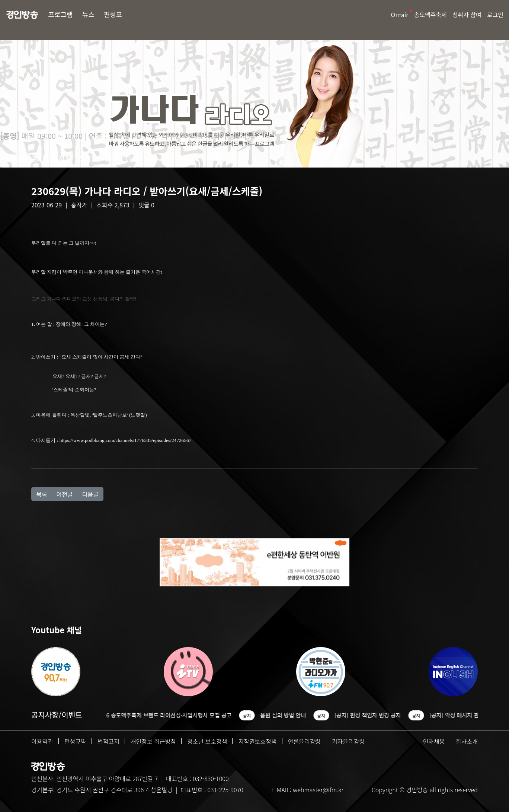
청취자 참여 (467, 15)
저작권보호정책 (257, 741)
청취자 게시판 (51, 158)
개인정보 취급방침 (153, 741)
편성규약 (75, 741)
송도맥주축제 (430, 15)
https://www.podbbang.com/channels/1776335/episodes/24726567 (126, 440)
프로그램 (60, 14)
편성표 (113, 14)
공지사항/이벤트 (57, 715)
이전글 (64, 494)
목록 (41, 494)
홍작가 (79, 205)
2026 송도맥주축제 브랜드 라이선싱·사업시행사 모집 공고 (169, 715)
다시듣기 (138, 158)
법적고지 (108, 741)
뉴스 (88, 14)
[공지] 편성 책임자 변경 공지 (373, 715)
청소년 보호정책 (207, 741)
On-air (400, 15)
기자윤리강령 (348, 741)
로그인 (495, 15)
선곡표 (88, 158)
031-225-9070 (225, 790)
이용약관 (42, 741)
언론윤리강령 (304, 741)
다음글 (90, 494)
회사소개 (467, 741)
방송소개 (12, 158)
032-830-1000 (211, 778)
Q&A (111, 158)
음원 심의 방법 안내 (288, 715)
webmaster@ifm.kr (318, 790)
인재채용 (434, 741)
